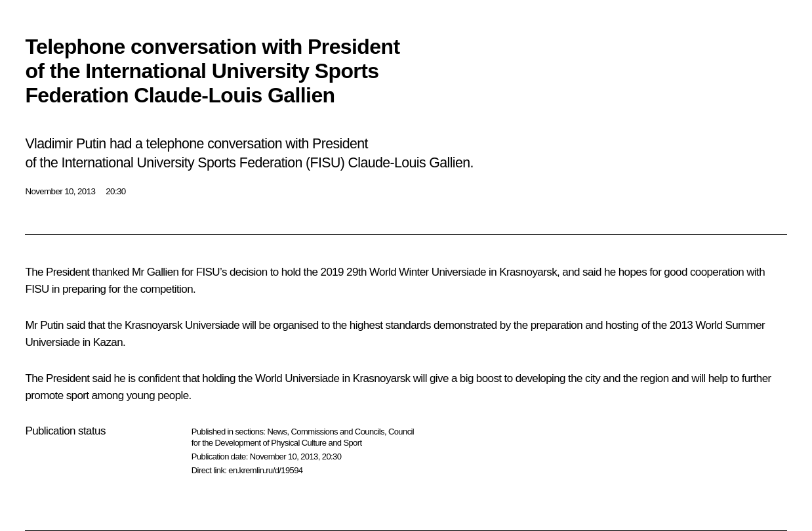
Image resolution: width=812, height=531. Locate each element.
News (277, 432)
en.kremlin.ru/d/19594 (265, 470)
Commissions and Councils (338, 432)
